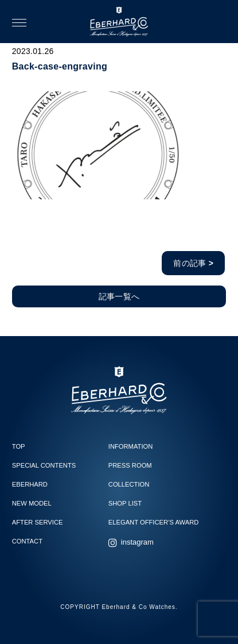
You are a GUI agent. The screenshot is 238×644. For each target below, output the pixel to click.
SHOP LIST (125, 503)
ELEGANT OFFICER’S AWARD (153, 522)
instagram (137, 542)
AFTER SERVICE (38, 522)
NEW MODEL (32, 503)
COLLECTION (129, 484)
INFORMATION (130, 446)
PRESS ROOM (130, 465)
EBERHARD (30, 484)
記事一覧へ (119, 296)
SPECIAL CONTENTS (44, 465)
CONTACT (27, 541)
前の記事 (193, 263)
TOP (19, 446)
